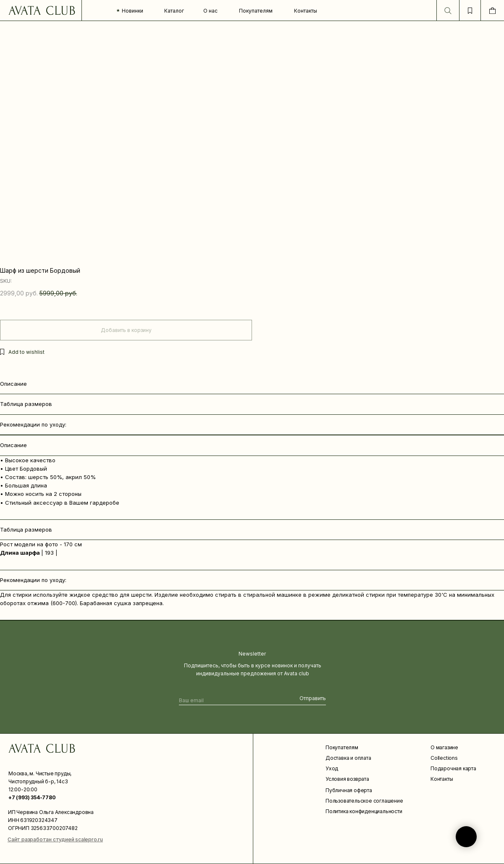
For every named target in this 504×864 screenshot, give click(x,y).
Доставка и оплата (348, 758)
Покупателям (256, 11)
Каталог (174, 11)
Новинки (133, 11)
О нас (210, 11)
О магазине (444, 747)
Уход (332, 768)
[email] (228, 700)
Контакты (306, 11)
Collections (444, 758)
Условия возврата (347, 779)
